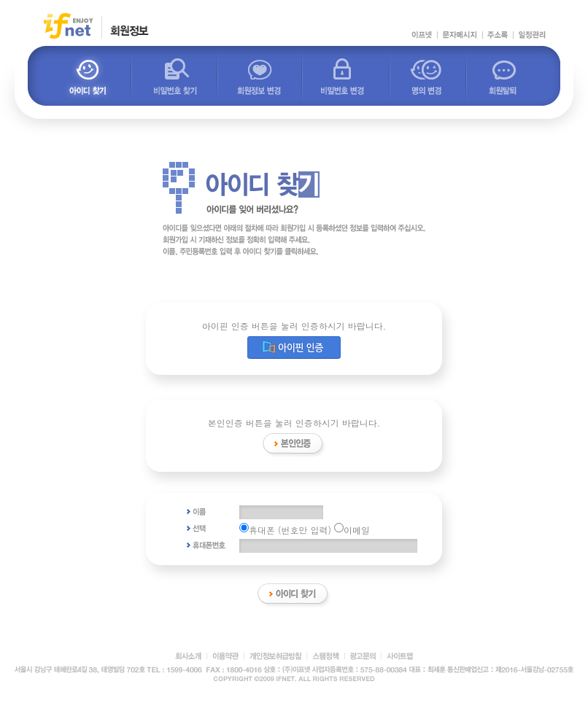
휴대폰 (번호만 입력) (285, 530)
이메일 (352, 530)
